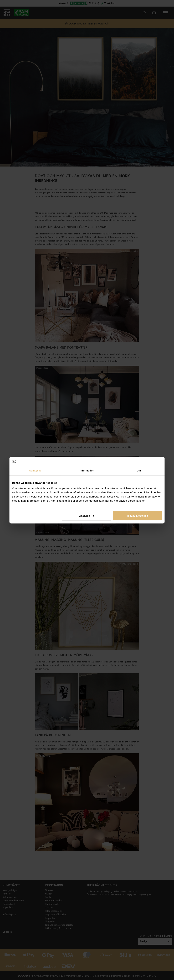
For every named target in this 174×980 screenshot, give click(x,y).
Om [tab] (139, 471)
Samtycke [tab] (35, 471)
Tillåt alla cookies (137, 516)
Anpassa (87, 516)
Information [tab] (87, 471)
